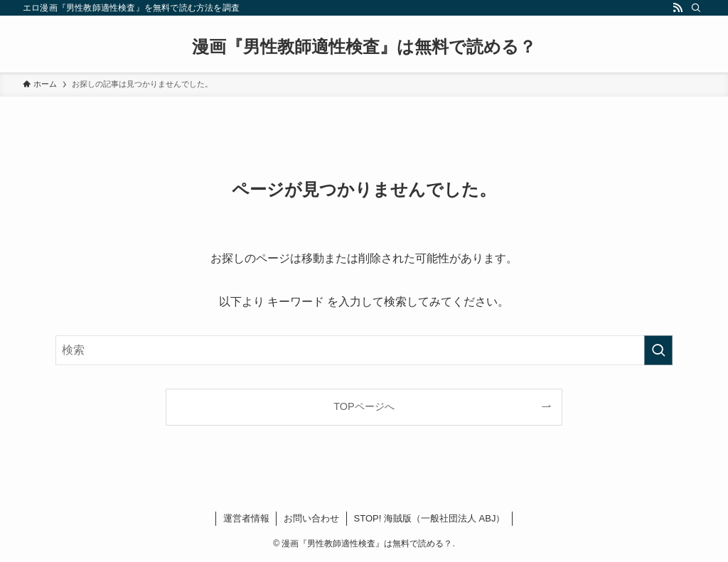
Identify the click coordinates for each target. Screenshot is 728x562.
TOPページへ (364, 406)
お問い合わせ (311, 518)
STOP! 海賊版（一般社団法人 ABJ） (430, 518)
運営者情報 (246, 518)
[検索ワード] (364, 350)
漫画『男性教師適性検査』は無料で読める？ (364, 47)
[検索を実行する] (658, 350)
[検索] (696, 8)
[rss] (678, 8)
